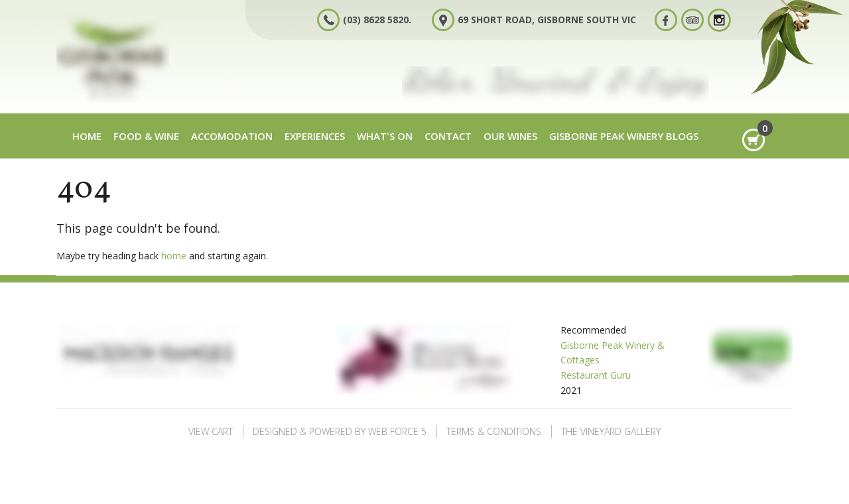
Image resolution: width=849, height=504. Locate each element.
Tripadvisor (697, 20)
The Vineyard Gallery (611, 431)
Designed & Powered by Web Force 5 (340, 431)
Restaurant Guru (596, 375)
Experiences (315, 136)
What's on (385, 136)
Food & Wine (146, 136)
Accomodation (232, 136)
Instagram (724, 20)
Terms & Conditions (494, 431)
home (174, 256)
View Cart (211, 431)
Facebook (671, 20)
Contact (448, 136)
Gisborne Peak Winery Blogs (624, 136)
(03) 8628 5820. (377, 20)
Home (87, 136)
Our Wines (510, 136)
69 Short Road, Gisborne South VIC (547, 20)
